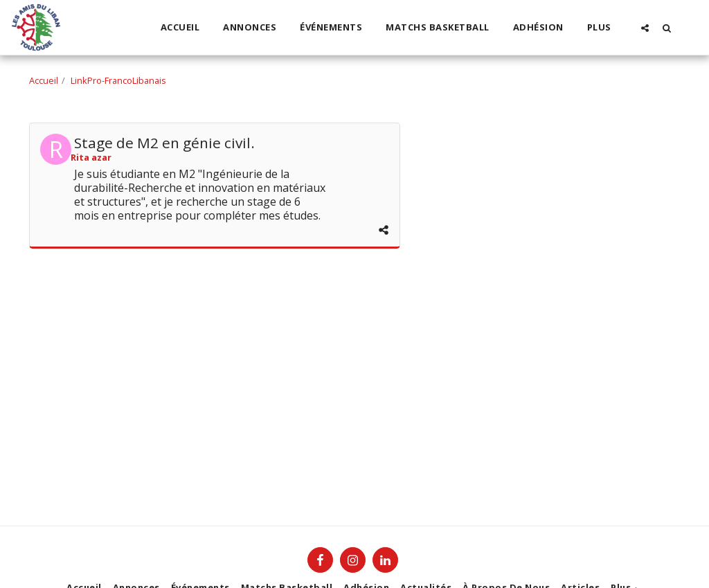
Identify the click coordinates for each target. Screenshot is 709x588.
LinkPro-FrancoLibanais (118, 80)
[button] (645, 28)
